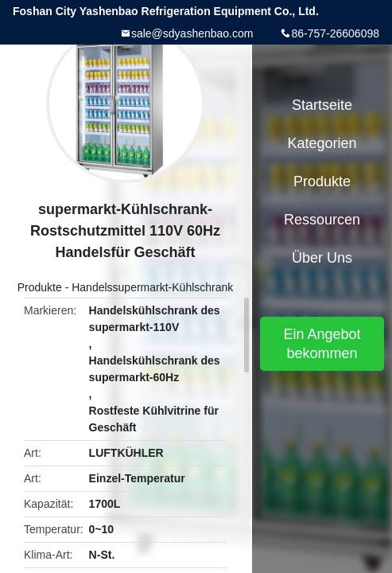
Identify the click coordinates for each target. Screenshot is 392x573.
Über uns (322, 258)
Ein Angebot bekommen (322, 344)
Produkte (40, 287)
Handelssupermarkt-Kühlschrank (152, 287)
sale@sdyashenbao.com (192, 33)
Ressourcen (322, 220)
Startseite (322, 105)
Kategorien (322, 143)
